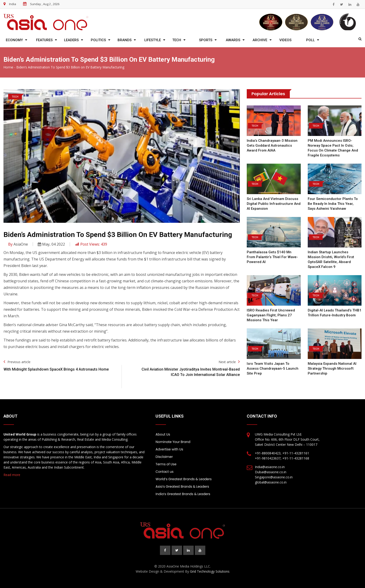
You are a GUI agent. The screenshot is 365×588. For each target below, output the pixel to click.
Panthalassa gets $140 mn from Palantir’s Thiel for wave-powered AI (272, 257)
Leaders (71, 40)
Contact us (164, 472)
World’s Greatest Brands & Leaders (184, 479)
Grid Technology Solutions (210, 571)
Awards (233, 40)
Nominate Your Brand (173, 442)
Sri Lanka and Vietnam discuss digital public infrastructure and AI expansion (274, 204)
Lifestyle (153, 40)
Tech (177, 40)
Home (8, 67)
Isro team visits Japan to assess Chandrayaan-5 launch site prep (273, 368)
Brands (125, 40)
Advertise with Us (169, 449)
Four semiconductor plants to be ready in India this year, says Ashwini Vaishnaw (333, 204)
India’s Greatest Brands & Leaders (183, 494)
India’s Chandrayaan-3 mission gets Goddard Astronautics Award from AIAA (272, 145)
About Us (163, 434)
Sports (206, 40)
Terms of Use (166, 464)
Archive (260, 40)
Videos (285, 40)
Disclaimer (164, 457)
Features (44, 40)
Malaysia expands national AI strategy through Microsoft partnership (332, 368)
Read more (12, 475)
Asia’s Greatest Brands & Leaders (182, 487)
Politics (98, 40)
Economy (14, 40)
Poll (310, 40)
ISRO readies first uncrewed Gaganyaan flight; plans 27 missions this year (271, 315)
